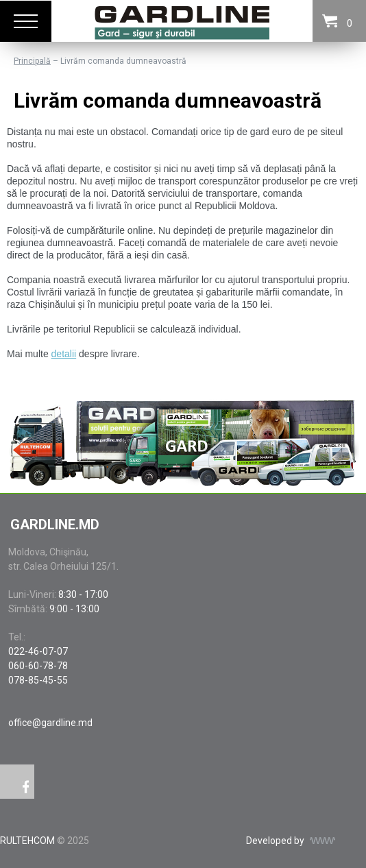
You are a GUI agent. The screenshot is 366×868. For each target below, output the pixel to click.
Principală (32, 61)
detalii (64, 354)
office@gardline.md (50, 723)
